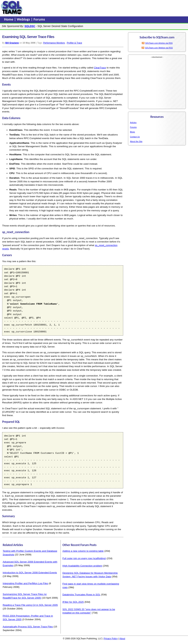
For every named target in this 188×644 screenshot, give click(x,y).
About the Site (136, 141)
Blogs (132, 132)
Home (9, 19)
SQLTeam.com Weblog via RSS (159, 48)
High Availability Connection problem (82, 566)
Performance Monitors (54, 43)
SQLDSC (30, 26)
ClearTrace (100, 68)
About (122, 639)
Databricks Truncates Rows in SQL (81, 595)
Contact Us (135, 137)
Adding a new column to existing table (83, 551)
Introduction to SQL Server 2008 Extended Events (30, 573)
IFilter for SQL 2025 (73, 602)
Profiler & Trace (74, 43)
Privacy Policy (111, 639)
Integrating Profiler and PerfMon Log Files (25, 583)
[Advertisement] (53, 8)
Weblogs (24, 19)
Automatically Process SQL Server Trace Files (28, 627)
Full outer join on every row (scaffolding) (84, 558)
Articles (133, 122)
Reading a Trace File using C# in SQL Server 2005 (30, 605)
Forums (39, 19)
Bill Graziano (12, 43)
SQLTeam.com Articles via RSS (159, 43)
